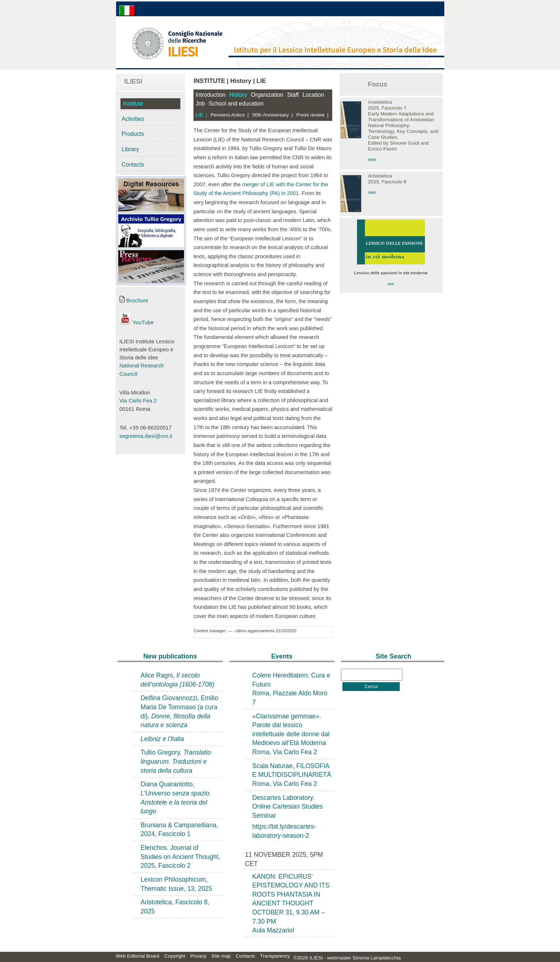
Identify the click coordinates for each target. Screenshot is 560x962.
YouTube (137, 322)
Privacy (198, 956)
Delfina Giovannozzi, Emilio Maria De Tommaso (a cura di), (179, 711)
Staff (293, 95)
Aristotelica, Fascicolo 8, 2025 (175, 907)
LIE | (201, 115)
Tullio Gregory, (176, 761)
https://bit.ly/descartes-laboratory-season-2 (284, 831)
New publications (170, 656)
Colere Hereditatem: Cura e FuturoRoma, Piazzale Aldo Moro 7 (291, 689)
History (238, 95)
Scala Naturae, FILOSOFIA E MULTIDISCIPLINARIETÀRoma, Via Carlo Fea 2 (292, 775)
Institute (133, 104)
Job (200, 104)
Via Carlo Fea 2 (138, 401)
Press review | (312, 115)
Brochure (134, 301)
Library (130, 149)
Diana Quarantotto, (176, 798)
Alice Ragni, (177, 680)
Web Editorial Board (137, 956)
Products (133, 134)
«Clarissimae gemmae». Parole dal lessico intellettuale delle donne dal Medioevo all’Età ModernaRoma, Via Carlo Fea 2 (291, 734)
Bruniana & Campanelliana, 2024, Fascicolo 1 (179, 830)
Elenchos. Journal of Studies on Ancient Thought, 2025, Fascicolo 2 (180, 857)
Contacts (133, 165)
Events (282, 656)
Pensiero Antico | (230, 115)
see (372, 159)
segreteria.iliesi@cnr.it (146, 436)
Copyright (175, 956)
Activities (133, 119)
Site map (221, 956)
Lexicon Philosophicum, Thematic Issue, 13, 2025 (176, 884)
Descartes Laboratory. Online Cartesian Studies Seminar (287, 807)
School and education (236, 104)
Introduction (211, 95)
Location (313, 95)
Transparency (275, 956)
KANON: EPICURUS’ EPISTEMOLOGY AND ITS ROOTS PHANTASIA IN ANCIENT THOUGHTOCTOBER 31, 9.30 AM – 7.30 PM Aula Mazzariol (291, 904)
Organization (267, 95)
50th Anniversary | (273, 115)
